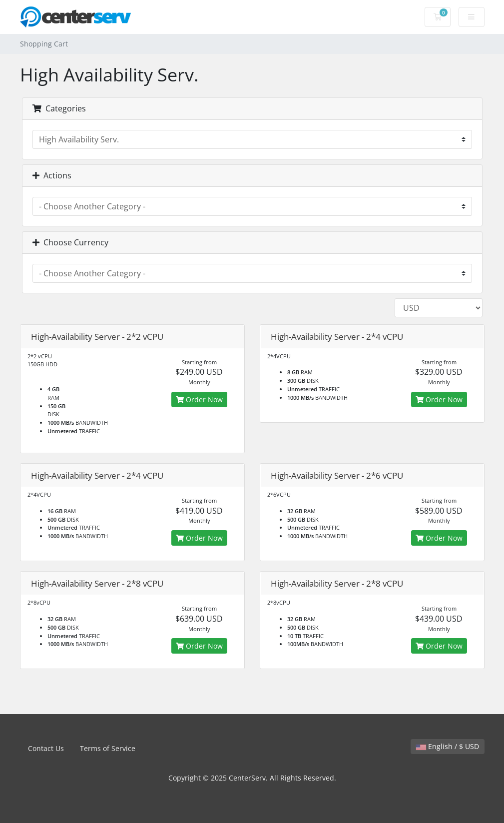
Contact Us (46, 748)
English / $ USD (448, 746)
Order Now (199, 400)
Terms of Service (108, 748)
